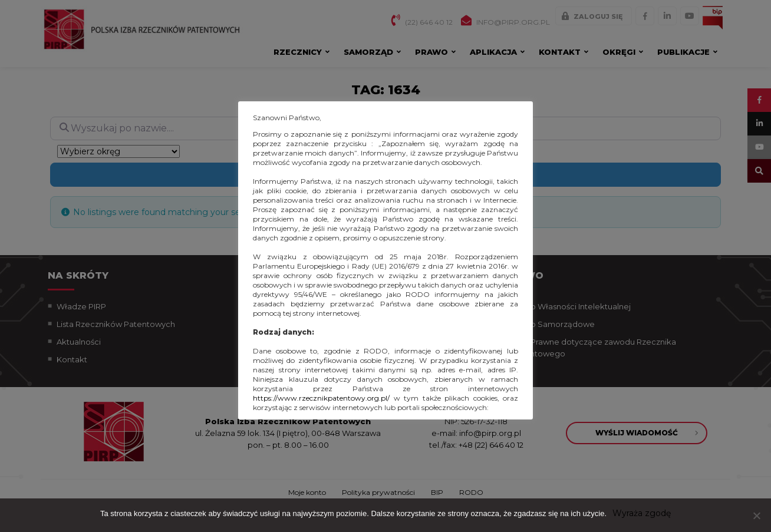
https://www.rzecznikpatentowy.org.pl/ (321, 398)
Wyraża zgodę (642, 513)
